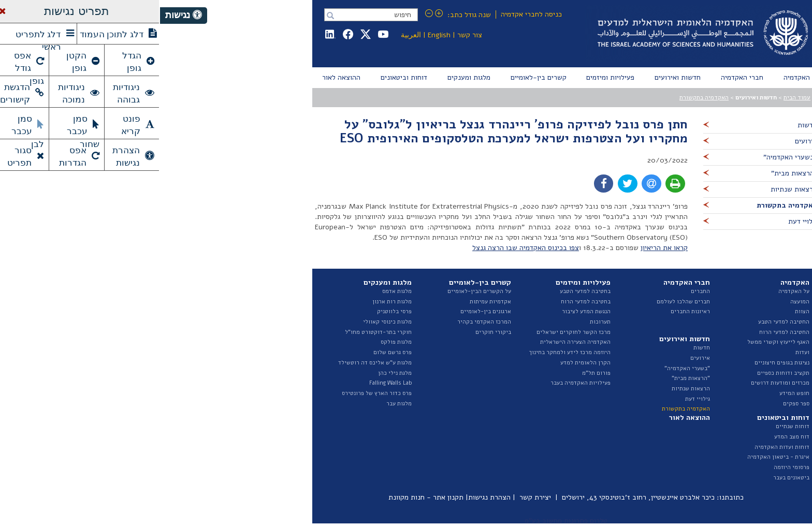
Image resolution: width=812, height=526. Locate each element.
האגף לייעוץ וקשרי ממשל (618, 342)
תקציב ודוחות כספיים (623, 373)
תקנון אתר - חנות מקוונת (266, 497)
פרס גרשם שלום (233, 352)
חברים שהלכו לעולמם (523, 302)
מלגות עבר (239, 404)
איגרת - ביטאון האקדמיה (618, 457)
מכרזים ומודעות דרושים (620, 383)
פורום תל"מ (436, 373)
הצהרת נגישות (329, 497)
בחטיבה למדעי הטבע (425, 291)
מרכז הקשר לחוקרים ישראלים (414, 332)
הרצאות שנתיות (531, 389)
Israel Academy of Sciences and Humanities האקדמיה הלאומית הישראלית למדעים (541, 34)
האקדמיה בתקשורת (544, 97)
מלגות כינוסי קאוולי (227, 322)
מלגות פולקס (236, 342)
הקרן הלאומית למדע (425, 363)
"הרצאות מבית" (531, 378)
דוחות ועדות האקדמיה (622, 447)
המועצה (640, 302)
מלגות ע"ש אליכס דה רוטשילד (215, 363)
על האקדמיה (634, 291)
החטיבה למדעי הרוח (624, 332)
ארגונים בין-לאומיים (326, 311)
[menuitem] (636, 78)
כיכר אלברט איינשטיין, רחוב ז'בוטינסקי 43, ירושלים (478, 497)
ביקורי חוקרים (333, 332)
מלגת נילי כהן (235, 373)
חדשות (542, 348)
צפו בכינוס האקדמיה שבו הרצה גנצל (366, 248)
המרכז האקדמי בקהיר (324, 322)
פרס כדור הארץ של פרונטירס (217, 393)
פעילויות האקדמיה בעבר (421, 383)
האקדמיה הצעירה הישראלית (415, 342)
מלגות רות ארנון (232, 302)
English (279, 35)
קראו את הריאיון (504, 248)
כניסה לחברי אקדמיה (371, 14)
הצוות (642, 311)
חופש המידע (634, 393)
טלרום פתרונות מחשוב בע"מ (406, 521)
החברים (540, 291)
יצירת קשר (375, 497)
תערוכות (440, 322)
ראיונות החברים (530, 311)
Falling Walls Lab (230, 383)
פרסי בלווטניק (234, 311)
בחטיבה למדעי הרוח (426, 302)
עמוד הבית (637, 97)
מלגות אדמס (237, 291)
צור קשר (310, 35)
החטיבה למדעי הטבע (624, 322)
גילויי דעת (538, 399)
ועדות (642, 352)
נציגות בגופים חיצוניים (622, 363)
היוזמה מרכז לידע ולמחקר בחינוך (410, 352)
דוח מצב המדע (632, 437)
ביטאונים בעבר (631, 478)
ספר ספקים (636, 404)
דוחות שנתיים (633, 426)
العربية (251, 35)
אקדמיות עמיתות (330, 302)
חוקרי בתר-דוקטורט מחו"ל (218, 332)
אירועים (540, 358)
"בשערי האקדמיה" (527, 368)
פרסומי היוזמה (632, 467)
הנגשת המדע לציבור (426, 311)
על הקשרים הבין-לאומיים (319, 291)
